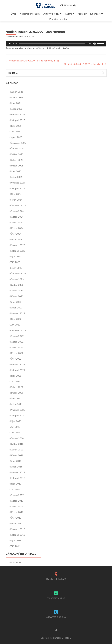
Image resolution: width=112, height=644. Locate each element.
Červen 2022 (17, 336)
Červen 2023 (17, 279)
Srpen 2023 (16, 268)
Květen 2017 (17, 501)
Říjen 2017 (16, 484)
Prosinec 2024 (18, 183)
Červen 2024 (17, 211)
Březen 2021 (17, 393)
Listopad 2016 (18, 535)
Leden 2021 (16, 404)
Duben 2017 (17, 506)
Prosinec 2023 (18, 245)
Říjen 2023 (16, 256)
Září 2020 (15, 427)
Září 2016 (15, 546)
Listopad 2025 (18, 120)
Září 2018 (15, 432)
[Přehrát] (9, 44)
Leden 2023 (16, 308)
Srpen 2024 (16, 200)
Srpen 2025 (16, 137)
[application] (56, 44)
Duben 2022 (17, 347)
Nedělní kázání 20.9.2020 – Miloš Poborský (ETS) (32, 61)
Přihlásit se (16, 562)
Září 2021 (15, 381)
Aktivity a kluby (51, 14)
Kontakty (82, 14)
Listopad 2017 (18, 478)
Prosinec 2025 (18, 114)
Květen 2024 (17, 217)
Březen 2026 (17, 97)
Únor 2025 (16, 171)
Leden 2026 (16, 109)
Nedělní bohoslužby (30, 14)
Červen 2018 (17, 438)
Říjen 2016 (16, 540)
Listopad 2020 (18, 415)
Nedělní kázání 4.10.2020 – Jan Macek (85, 64)
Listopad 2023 (18, 251)
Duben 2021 (17, 387)
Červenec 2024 (18, 205)
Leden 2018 (16, 467)
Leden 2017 (16, 523)
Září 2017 (15, 489)
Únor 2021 (16, 398)
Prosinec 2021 (18, 364)
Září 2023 (15, 262)
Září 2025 (15, 131)
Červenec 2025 (18, 143)
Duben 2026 (17, 92)
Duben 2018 (17, 450)
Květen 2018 (17, 444)
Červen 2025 (17, 148)
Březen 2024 (17, 228)
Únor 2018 (16, 461)
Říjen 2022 (16, 319)
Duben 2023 (17, 290)
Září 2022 (15, 325)
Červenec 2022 (18, 330)
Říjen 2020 (16, 421)
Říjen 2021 (16, 376)
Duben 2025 (17, 160)
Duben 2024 (17, 222)
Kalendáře (95, 14)
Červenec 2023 (18, 273)
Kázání (68, 14)
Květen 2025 (17, 154)
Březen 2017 (17, 512)
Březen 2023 (17, 296)
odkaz (55, 48)
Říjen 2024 (16, 194)
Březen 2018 (17, 455)
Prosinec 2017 (18, 472)
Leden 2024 (16, 239)
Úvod (14, 14)
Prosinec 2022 (18, 313)
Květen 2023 (17, 285)
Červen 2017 (17, 495)
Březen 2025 (17, 166)
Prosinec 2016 (18, 529)
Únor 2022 (16, 359)
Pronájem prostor (58, 19)
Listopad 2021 (18, 370)
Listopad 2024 (18, 188)
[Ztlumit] (94, 44)
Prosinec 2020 (18, 410)
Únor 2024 (16, 234)
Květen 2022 (17, 342)
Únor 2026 (16, 103)
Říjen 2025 (16, 126)
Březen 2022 (17, 353)
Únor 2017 (16, 518)
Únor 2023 (16, 302)
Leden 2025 (16, 177)
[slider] (52, 44)
